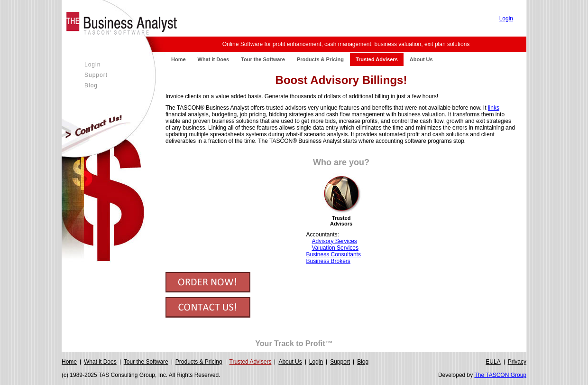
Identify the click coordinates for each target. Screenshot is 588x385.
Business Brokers (328, 261)
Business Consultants (334, 254)
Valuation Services (335, 248)
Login (506, 19)
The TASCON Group (500, 375)
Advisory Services (335, 241)
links (494, 108)
